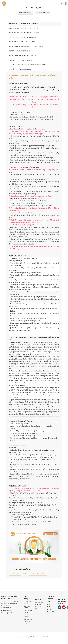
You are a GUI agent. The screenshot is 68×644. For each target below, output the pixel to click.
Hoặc (25, 574)
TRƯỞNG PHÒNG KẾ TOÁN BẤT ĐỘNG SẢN (24, 24)
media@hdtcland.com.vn (11, 613)
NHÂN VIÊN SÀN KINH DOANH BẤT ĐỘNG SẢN (25, 33)
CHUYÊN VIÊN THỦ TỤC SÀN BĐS (20, 69)
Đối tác (49, 607)
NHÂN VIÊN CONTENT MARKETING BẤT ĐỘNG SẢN (26, 47)
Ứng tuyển (15, 574)
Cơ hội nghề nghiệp (43, 13)
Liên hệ (49, 614)
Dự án (49, 604)
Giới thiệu (50, 602)
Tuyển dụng (50, 612)
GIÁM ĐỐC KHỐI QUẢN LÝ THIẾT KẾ (21, 60)
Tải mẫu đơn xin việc (38, 574)
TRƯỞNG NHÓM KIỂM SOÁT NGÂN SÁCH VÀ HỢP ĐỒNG (27, 65)
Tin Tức (49, 609)
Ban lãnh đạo (28, 619)
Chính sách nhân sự (25, 13)
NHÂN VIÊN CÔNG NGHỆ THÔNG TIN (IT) (22, 56)
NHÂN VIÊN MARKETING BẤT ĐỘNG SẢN (23, 42)
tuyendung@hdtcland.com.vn (26, 524)
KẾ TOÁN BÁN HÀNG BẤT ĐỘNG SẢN (21, 51)
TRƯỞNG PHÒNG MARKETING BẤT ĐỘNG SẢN (24, 37)
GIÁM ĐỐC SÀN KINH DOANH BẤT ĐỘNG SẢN (24, 28)
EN (62, 4)
